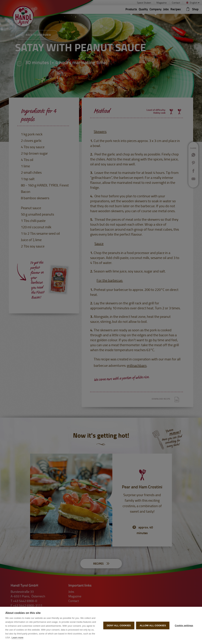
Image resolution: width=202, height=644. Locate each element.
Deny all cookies (119, 625)
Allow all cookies (153, 625)
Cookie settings (184, 625)
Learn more (17, 638)
